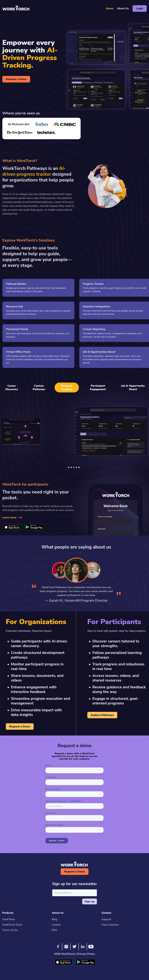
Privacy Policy (86, 954)
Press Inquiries (110, 925)
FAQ (54, 930)
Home (110, 8)
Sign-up (90, 901)
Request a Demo (16, 79)
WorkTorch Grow (12, 925)
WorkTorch (9, 919)
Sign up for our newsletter (75, 884)
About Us (123, 8)
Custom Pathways (39, 387)
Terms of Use (10, 930)
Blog (55, 919)
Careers (56, 925)
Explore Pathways (102, 715)
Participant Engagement (98, 387)
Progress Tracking (67, 387)
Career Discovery (12, 387)
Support (106, 919)
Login (140, 8)
